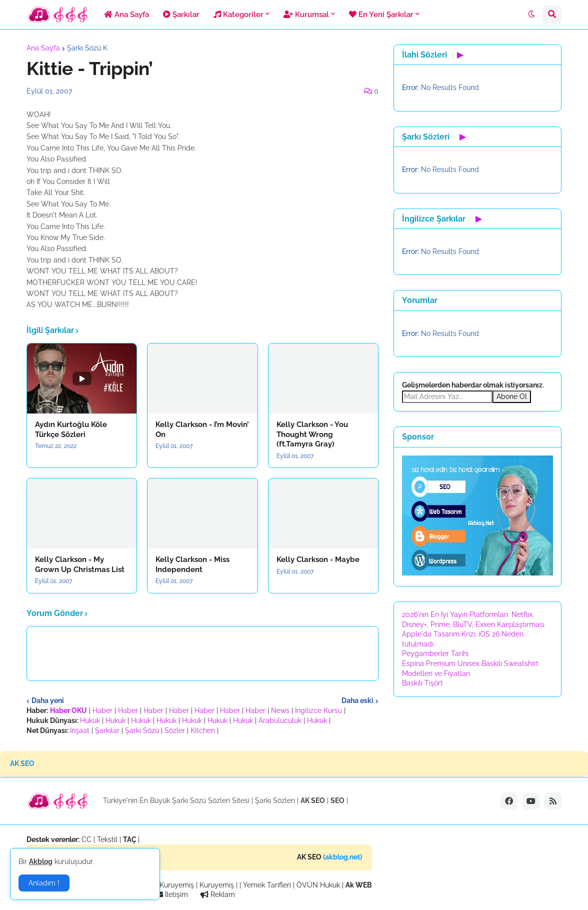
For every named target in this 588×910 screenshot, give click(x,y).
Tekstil (107, 839)
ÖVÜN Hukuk (318, 885)
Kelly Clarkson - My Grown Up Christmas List (80, 564)
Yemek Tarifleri (267, 885)
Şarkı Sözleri (275, 800)
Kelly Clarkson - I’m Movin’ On (202, 429)
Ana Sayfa (43, 48)
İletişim (172, 894)
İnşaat (80, 730)
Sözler (175, 730)
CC (86, 839)
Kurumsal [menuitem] (306, 14)
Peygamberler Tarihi (435, 653)
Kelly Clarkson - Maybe (318, 559)
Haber (102, 710)
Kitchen (203, 730)
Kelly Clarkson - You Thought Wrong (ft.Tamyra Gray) (312, 434)
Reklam (218, 894)
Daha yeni (48, 700)
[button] (531, 14)
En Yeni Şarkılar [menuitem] (381, 14)
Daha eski (357, 700)
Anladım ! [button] (44, 883)
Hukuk (90, 720)
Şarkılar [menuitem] (181, 14)
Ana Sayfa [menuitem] (126, 14)
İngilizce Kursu (318, 710)
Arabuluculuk (280, 720)
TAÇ (130, 839)
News (280, 710)
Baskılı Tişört (422, 683)
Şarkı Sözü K (87, 48)
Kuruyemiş (177, 885)
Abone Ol (512, 396)
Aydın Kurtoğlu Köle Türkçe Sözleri (71, 429)
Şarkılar (107, 730)
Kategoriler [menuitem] (238, 14)
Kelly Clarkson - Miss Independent (192, 564)
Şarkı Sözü (142, 730)
